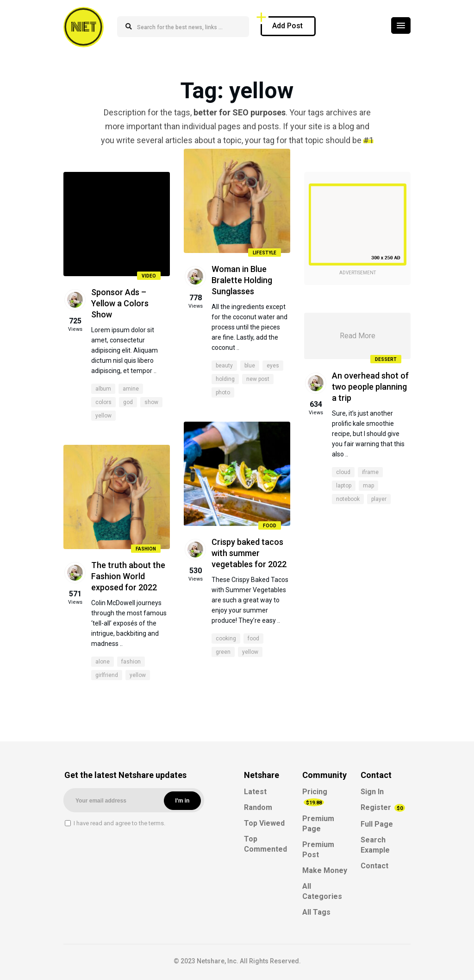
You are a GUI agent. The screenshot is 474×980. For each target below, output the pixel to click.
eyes (273, 366)
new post (258, 379)
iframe (370, 472)
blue (250, 366)
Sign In (372, 792)
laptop (344, 486)
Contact (374, 866)
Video (149, 276)
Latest (255, 792)
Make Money (325, 870)
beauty (224, 366)
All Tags (316, 912)
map (368, 486)
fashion (131, 662)
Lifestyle (265, 253)
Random (258, 807)
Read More (358, 336)
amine (131, 389)
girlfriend (107, 675)
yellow (103, 416)
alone (103, 662)
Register (383, 807)
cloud (343, 472)
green (223, 652)
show (151, 402)
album (103, 389)
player (379, 499)
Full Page (377, 824)
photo (223, 392)
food (253, 639)
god (128, 402)
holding (225, 379)
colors (103, 402)
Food (270, 526)
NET (84, 27)
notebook (348, 499)
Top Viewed (264, 823)
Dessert (386, 359)
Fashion (146, 549)
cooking (226, 639)
